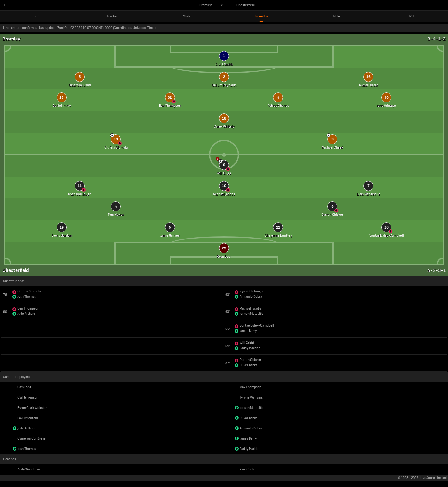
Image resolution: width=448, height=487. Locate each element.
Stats (187, 16)
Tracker (112, 16)
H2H (411, 16)
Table (336, 16)
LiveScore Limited (434, 478)
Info (37, 16)
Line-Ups (261, 16)
